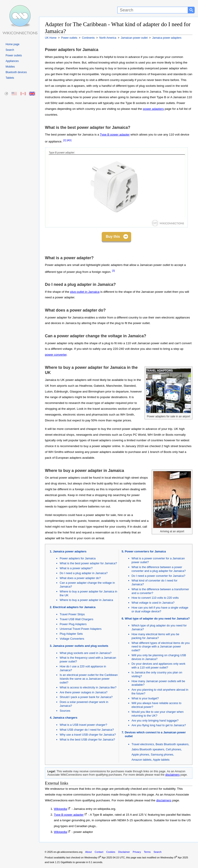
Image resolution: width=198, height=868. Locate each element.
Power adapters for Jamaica (78, 558)
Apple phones (140, 754)
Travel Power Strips (72, 614)
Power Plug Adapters (73, 624)
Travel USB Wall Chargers (76, 619)
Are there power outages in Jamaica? (84, 692)
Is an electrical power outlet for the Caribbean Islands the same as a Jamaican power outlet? (89, 679)
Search (10, 50)
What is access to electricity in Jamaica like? (88, 687)
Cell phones (173, 749)
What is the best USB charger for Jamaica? (87, 740)
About (88, 852)
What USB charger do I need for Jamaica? (87, 730)
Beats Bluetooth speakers (172, 744)
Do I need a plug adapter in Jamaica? (84, 573)
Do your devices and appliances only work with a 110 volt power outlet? (159, 666)
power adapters (153, 109)
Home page (13, 44)
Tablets (10, 78)
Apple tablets (161, 760)
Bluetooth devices (16, 72)
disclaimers (173, 775)
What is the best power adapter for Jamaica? (88, 563)
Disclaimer (124, 852)
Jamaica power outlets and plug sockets (81, 646)
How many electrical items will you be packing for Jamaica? (156, 636)
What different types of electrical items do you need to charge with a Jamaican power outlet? (161, 647)
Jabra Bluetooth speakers (148, 749)
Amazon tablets (142, 760)
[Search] (153, 10)
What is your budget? (145, 698)
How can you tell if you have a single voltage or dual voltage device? (160, 609)
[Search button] (191, 10)
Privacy (137, 852)
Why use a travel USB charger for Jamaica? (88, 735)
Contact (99, 852)
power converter (56, 355)
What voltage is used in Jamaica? (153, 603)
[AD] (69, 140)
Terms (147, 852)
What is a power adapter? (76, 568)
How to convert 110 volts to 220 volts (155, 598)
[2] (65, 140)
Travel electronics (143, 744)
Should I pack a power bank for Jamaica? (86, 697)
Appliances (12, 61)
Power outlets (14, 55)
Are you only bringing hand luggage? (155, 721)
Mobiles (10, 67)
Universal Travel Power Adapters (81, 629)
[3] (114, 271)
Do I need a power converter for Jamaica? (158, 576)
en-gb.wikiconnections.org (68, 852)
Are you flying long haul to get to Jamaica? (159, 725)
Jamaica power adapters (70, 551)
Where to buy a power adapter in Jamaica (86, 600)
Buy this (113, 237)
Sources (65, 711)
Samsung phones (162, 754)
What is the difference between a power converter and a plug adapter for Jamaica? (159, 569)
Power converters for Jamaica (145, 551)
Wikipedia (60, 809)
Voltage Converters (72, 639)
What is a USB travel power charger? (83, 725)
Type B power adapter (115, 135)
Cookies (111, 852)
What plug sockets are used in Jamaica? (86, 653)
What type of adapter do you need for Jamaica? (157, 619)
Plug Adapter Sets (71, 634)
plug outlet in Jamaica (85, 292)
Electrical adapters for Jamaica (74, 607)
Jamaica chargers (65, 718)
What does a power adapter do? (80, 578)
